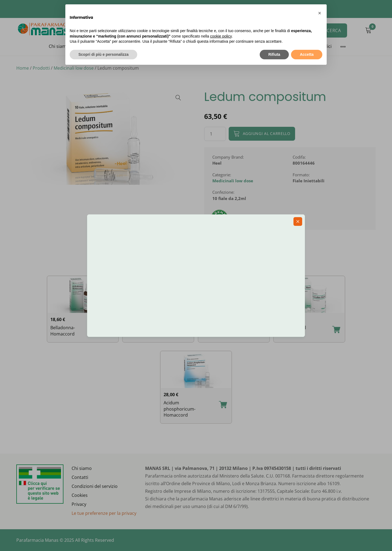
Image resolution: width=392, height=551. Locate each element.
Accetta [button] (307, 54)
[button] (320, 13)
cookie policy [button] (221, 36)
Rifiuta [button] (274, 54)
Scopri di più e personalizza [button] (103, 54)
